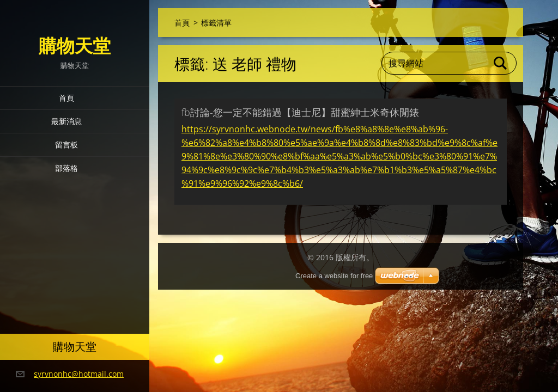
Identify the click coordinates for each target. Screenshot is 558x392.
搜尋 (501, 63)
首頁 (66, 98)
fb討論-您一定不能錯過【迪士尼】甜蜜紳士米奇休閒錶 (300, 112)
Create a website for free (334, 276)
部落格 (66, 168)
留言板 (66, 145)
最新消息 (66, 121)
